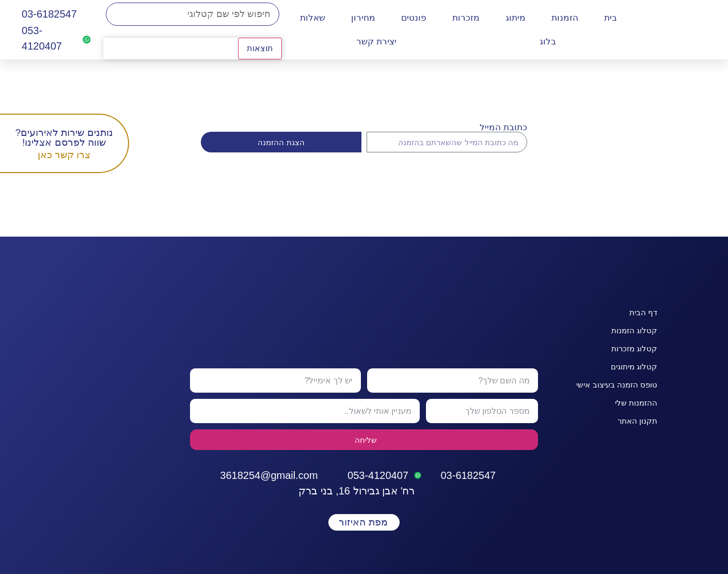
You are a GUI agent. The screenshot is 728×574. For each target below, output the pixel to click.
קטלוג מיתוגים (634, 367)
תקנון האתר (637, 421)
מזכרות (466, 18)
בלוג (548, 42)
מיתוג (516, 18)
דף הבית (643, 312)
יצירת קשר (376, 42)
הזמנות (565, 18)
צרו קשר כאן (64, 155)
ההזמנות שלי (636, 403)
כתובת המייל (503, 127)
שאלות (313, 18)
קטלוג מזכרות (634, 348)
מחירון (363, 18)
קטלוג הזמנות (634, 330)
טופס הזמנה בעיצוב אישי (617, 385)
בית (611, 18)
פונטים (414, 18)
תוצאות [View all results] (260, 48)
